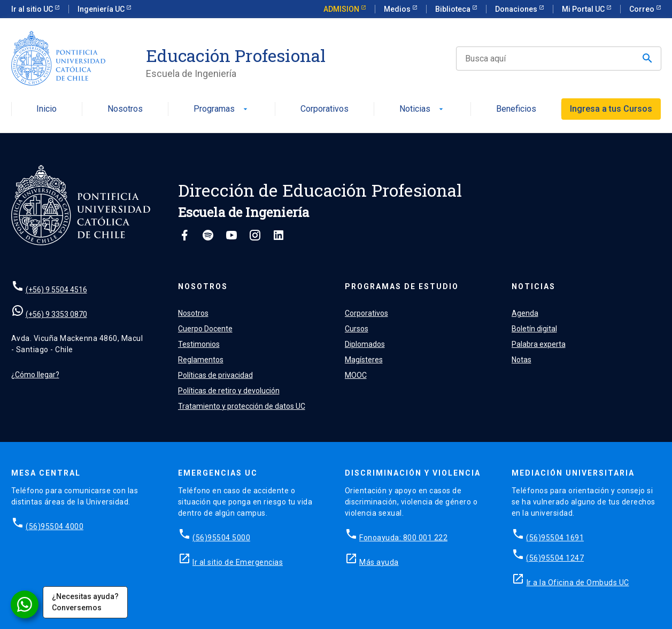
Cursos (357, 329)
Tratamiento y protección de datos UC (242, 406)
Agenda (525, 313)
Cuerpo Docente (205, 329)
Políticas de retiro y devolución (229, 391)
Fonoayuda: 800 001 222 (403, 538)
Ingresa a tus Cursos (611, 109)
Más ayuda (379, 562)
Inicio (47, 109)
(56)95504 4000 (55, 526)
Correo (643, 9)
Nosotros (125, 109)
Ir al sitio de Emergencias (238, 562)
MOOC (356, 375)
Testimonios (199, 344)
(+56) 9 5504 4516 (56, 290)
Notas (522, 360)
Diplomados (365, 344)
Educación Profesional (236, 56)
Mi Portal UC (584, 9)
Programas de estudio (402, 286)
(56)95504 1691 (555, 538)
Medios (398, 9)
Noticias (422, 109)
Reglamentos (201, 360)
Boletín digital (534, 329)
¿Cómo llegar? (35, 375)
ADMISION (342, 9)
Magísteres (364, 360)
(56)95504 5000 (221, 538)
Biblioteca (454, 9)
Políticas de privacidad (215, 375)
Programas (222, 109)
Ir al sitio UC (33, 9)
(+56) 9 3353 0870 (56, 314)
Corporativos (325, 109)
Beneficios (516, 109)
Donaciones (517, 9)
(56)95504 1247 (555, 558)
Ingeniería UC (102, 9)
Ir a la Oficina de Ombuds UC (578, 583)
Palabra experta (539, 344)
